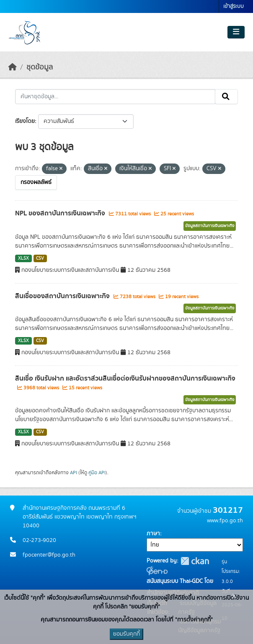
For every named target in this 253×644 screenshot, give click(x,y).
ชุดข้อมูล (40, 67)
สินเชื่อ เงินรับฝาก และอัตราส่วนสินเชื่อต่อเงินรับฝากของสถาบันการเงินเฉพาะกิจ (125, 378)
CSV (40, 258)
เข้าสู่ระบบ (234, 6)
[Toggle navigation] (236, 32)
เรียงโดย (25, 121)
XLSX (23, 258)
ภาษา (153, 534)
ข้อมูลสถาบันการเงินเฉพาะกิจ (210, 226)
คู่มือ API (97, 473)
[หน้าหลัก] (13, 67)
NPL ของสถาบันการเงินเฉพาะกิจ (61, 213)
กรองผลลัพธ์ (36, 182)
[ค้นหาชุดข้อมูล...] (115, 97)
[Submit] (226, 97)
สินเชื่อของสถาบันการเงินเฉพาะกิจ (63, 296)
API (74, 473)
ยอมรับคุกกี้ (126, 634)
